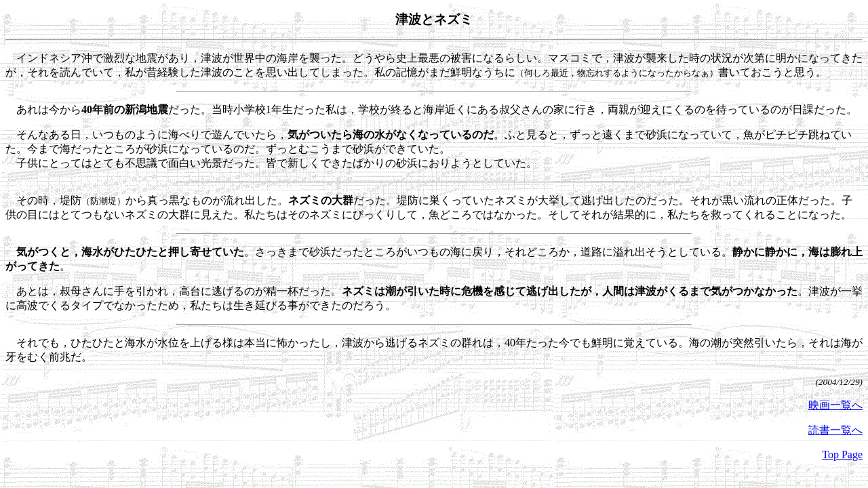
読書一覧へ (835, 430)
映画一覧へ (835, 405)
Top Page (842, 454)
